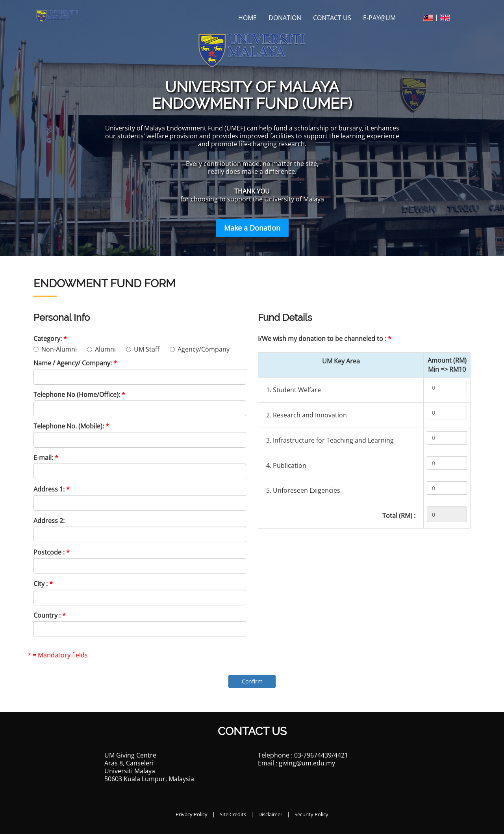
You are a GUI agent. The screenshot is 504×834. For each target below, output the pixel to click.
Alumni (104, 349)
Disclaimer (270, 814)
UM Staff (145, 349)
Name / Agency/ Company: (75, 363)
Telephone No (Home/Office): (79, 395)
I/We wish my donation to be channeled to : (325, 339)
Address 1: (52, 489)
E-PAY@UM (379, 18)
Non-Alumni (57, 349)
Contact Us (332, 18)
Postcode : (52, 552)
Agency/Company (200, 349)
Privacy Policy (192, 814)
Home (247, 18)
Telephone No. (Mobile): (71, 426)
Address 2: (49, 521)
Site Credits (233, 814)
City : (43, 584)
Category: (50, 339)
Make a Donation (252, 228)
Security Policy (311, 814)
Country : (50, 615)
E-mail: (46, 458)
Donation (285, 18)
